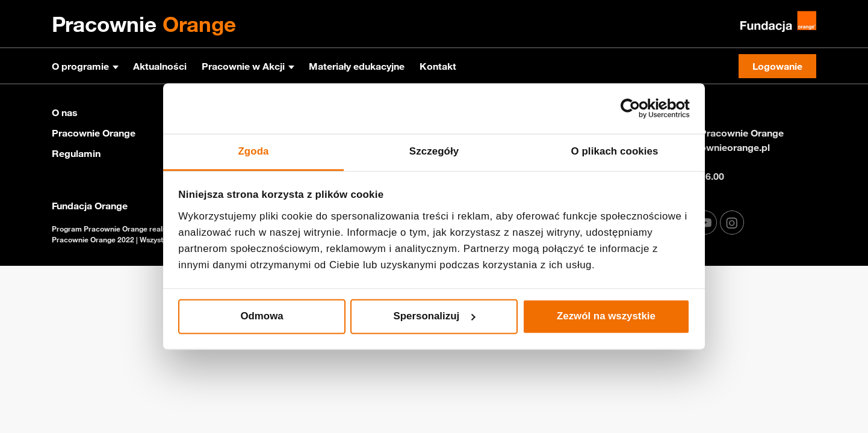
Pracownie (144, 24)
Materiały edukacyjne (357, 66)
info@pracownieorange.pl (712, 147)
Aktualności (160, 66)
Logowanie (777, 66)
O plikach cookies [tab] (614, 152)
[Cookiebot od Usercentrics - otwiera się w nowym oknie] (637, 109)
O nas (65, 112)
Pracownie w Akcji (243, 66)
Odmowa (262, 316)
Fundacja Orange (90, 206)
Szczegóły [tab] (434, 152)
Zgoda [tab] (253, 152)
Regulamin (76, 153)
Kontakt (438, 66)
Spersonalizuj (435, 316)
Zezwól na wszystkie (606, 316)
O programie (80, 66)
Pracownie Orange (94, 133)
